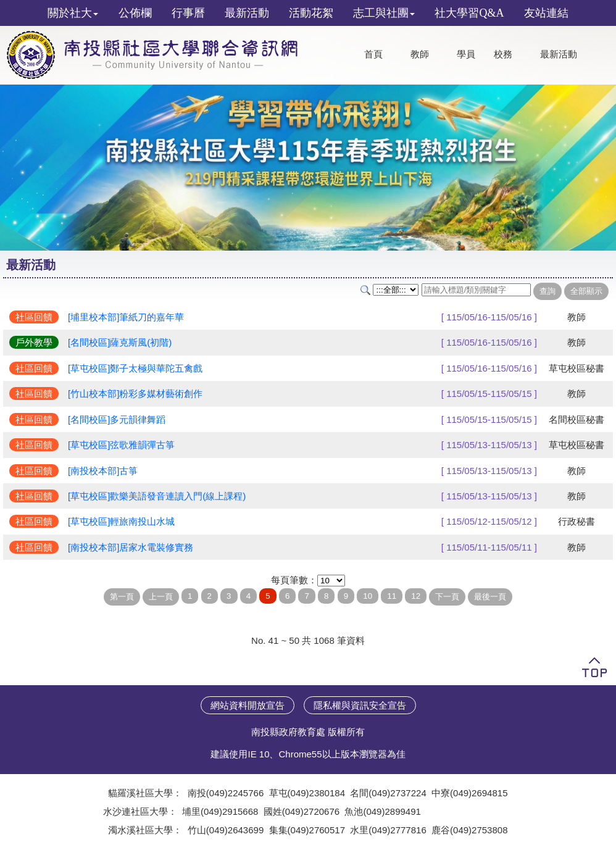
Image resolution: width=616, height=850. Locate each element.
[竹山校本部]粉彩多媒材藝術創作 (135, 394)
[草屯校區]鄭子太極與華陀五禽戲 (135, 368)
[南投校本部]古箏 (103, 471)
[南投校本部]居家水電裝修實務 (131, 547)
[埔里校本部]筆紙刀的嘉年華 (126, 317)
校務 (503, 54)
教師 (420, 54)
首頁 (373, 54)
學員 (466, 54)
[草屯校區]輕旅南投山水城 (121, 521)
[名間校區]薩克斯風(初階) (120, 342)
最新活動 (559, 54)
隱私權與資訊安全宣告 (360, 705)
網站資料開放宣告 (248, 705)
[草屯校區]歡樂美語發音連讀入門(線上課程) (157, 496)
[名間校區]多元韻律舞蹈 (117, 419)
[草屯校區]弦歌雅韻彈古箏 (121, 445)
